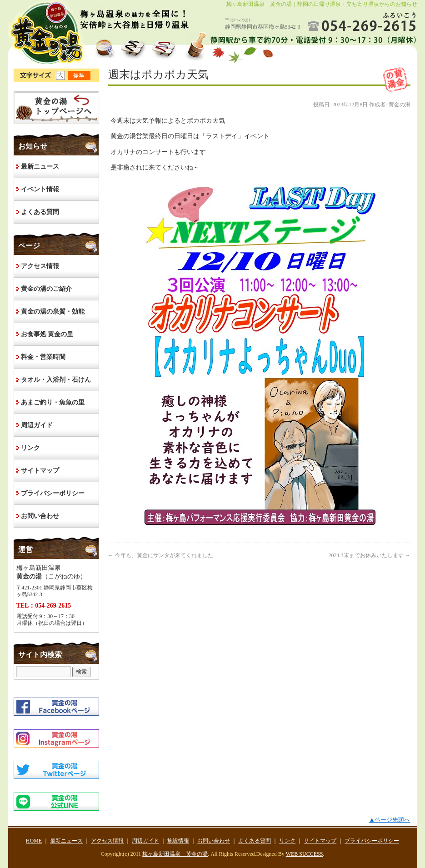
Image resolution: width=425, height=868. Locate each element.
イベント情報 (40, 189)
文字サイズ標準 (80, 75)
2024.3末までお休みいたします (370, 555)
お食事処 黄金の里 (47, 334)
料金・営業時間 (43, 357)
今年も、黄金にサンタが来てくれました (161, 555)
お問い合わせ (40, 516)
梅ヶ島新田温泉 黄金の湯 (175, 854)
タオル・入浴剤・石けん (56, 380)
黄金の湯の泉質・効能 (53, 312)
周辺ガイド (37, 425)
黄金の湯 (400, 105)
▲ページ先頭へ (389, 820)
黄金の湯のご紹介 (46, 289)
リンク (30, 448)
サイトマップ (40, 471)
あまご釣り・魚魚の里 (53, 402)
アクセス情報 (40, 266)
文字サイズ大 (62, 75)
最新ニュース (40, 167)
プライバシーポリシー (53, 493)
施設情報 (178, 841)
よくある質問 (40, 212)
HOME (56, 108)
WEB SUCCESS (305, 854)
